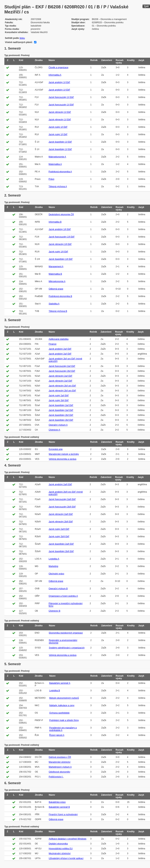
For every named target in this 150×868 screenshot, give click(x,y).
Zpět (146, 6)
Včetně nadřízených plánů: (19, 42)
